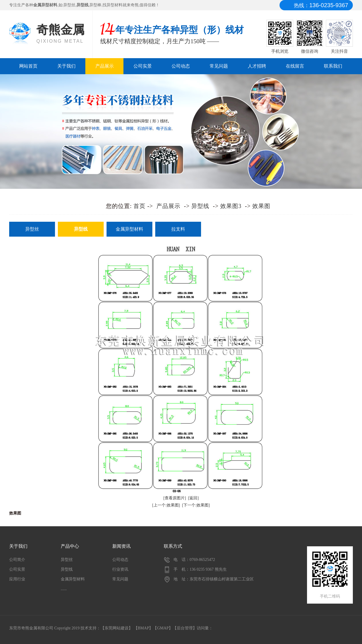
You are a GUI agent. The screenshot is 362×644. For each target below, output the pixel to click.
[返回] (193, 498)
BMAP (143, 628)
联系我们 (333, 66)
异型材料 (115, 5)
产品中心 (70, 546)
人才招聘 (257, 66)
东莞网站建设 (117, 628)
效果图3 (231, 206)
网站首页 (28, 66)
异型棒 (95, 5)
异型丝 (69, 5)
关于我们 (66, 66)
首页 (139, 206)
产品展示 (105, 66)
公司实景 (143, 66)
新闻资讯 (121, 546)
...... (64, 589)
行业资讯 (120, 569)
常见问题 (219, 66)
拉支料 (178, 229)
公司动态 (181, 66)
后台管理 (185, 628)
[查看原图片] (175, 498)
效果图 (261, 206)
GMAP (163, 628)
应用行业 (17, 579)
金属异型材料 (129, 229)
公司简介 (17, 560)
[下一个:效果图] (196, 505)
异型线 (200, 206)
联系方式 (173, 546)
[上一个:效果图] (166, 505)
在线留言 (295, 66)
